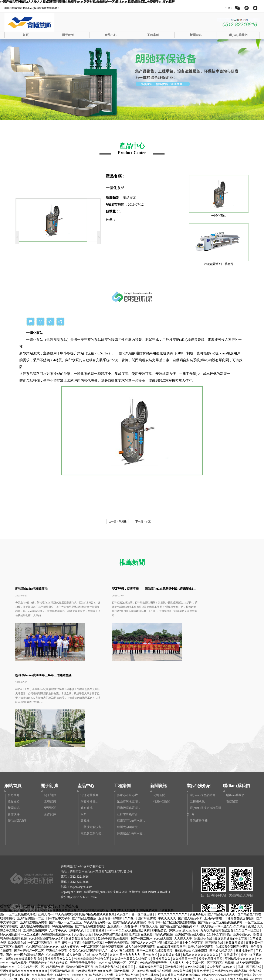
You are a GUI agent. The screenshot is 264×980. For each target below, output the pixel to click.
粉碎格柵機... (89, 720)
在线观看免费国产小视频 (232, 865)
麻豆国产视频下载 (203, 921)
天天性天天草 (231, 913)
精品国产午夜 (55, 885)
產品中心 (111, 35)
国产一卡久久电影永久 (96, 962)
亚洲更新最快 (156, 909)
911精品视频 (113, 901)
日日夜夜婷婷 (96, 849)
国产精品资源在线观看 (177, 974)
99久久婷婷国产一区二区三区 (194, 897)
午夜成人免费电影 (14, 909)
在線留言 (232, 720)
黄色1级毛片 (198, 832)
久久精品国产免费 (56, 946)
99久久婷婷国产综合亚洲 (111, 853)
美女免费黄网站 (187, 913)
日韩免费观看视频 (108, 897)
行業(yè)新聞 (162, 720)
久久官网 (15, 933)
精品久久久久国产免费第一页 (82, 974)
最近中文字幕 (179, 901)
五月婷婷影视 (214, 836)
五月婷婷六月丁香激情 (138, 897)
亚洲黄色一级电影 (111, 836)
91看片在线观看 (161, 889)
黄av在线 (143, 889)
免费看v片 (131, 845)
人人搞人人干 (183, 857)
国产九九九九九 (130, 873)
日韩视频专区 (245, 869)
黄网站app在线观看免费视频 (24, 877)
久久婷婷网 (118, 950)
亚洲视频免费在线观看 (244, 925)
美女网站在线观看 (216, 929)
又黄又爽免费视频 (133, 909)
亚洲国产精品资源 (62, 889)
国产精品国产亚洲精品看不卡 (180, 845)
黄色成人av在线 (214, 946)
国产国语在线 (215, 861)
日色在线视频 (97, 917)
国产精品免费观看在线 (91, 845)
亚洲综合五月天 (87, 958)
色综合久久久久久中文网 (91, 921)
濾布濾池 (87, 726)
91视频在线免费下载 (149, 885)
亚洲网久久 (74, 966)
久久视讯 (131, 836)
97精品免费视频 (54, 966)
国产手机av (28, 974)
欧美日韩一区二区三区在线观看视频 (173, 840)
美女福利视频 (44, 962)
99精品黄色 (160, 849)
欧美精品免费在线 (108, 885)
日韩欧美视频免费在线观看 (69, 913)
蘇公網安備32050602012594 (79, 815)
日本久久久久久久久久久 (172, 832)
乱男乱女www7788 (210, 938)
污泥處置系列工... (92, 713)
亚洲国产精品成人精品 (190, 853)
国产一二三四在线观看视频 (155, 869)
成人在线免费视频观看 (35, 845)
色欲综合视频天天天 (154, 881)
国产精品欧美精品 (145, 913)
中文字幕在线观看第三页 (179, 938)
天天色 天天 (202, 889)
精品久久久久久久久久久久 (201, 873)
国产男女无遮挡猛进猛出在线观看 (145, 901)
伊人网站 (207, 845)
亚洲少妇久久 (243, 853)
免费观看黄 (59, 942)
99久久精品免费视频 (123, 921)
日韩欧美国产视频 (190, 929)
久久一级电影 (102, 938)
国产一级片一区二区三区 (66, 840)
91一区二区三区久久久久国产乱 (35, 897)
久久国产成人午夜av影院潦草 (67, 917)
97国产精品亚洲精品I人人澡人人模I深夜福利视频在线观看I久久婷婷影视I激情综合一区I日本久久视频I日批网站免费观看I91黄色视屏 (87, 2)
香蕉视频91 (77, 954)
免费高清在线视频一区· (57, 853)
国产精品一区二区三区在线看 (141, 925)
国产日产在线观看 (49, 974)
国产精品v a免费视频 (42, 909)
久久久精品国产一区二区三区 (202, 966)
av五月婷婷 (253, 901)
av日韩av (256, 897)
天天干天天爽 (218, 925)
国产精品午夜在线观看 (151, 954)
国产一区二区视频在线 (119, 933)
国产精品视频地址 (235, 966)
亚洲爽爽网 (135, 950)
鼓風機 (123, 522)
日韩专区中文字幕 (58, 836)
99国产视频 (25, 921)
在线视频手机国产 (70, 905)
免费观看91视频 (57, 954)
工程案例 (153, 35)
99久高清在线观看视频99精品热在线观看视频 (85, 832)
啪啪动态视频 (164, 853)
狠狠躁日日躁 (193, 942)
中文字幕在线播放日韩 (229, 974)
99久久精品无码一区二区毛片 (119, 881)
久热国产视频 (27, 905)
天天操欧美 (255, 909)
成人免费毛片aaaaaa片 (221, 885)
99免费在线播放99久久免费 (94, 889)
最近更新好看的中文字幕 (231, 857)
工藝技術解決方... (92, 745)
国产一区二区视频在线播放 (18, 832)
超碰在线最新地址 (190, 946)
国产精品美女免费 (67, 962)
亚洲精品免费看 (57, 869)
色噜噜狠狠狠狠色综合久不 (92, 877)
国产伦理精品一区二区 (30, 869)
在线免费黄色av (98, 950)
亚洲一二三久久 (45, 921)
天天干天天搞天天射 (84, 881)
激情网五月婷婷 (233, 901)
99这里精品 (100, 873)
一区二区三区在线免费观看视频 (102, 865)
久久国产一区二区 (248, 849)
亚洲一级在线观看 (226, 905)
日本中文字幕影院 (152, 917)
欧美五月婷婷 (235, 861)
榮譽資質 (50, 726)
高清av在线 (65, 909)
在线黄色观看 (183, 889)
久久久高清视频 (247, 933)
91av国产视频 (148, 970)
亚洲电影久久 (47, 905)
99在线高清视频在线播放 (159, 958)
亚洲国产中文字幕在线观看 (24, 966)
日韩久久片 (41, 913)
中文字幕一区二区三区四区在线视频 (210, 881)
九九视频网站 (203, 974)
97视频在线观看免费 (197, 917)
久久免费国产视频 (128, 893)
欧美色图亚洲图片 (211, 877)
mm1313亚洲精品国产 (172, 865)
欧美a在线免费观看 (201, 865)
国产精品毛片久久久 (222, 832)
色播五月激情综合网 (19, 962)
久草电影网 (200, 869)
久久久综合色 (172, 925)
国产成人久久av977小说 (147, 861)
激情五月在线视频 (141, 853)
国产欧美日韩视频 (126, 970)
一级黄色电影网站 (229, 958)
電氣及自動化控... (92, 751)
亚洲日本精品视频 (30, 929)
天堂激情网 (65, 921)
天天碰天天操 (83, 853)
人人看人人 (177, 881)
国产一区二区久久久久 (196, 933)
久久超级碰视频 (170, 873)
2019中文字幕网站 (219, 853)
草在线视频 (210, 970)
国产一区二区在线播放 (232, 921)
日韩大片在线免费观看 (205, 901)
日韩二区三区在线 (250, 885)
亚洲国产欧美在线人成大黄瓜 (49, 881)
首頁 (26, 35)
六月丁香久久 (58, 849)
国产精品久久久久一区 (182, 909)
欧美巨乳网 (8, 905)
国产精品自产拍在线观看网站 (232, 917)
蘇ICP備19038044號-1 (156, 810)
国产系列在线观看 (252, 905)
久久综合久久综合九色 (219, 942)
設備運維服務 (199, 739)
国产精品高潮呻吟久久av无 (118, 905)
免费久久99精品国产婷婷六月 (89, 869)
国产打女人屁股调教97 (197, 962)
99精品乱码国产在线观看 (69, 970)
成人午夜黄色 (70, 865)
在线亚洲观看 (82, 938)
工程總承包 (197, 720)
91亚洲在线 (234, 946)
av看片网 (90, 966)
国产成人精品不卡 (190, 836)
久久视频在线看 (43, 893)
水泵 (148, 522)
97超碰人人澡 (149, 845)
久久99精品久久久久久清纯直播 (180, 970)
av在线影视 (174, 917)
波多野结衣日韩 (124, 938)
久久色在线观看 (40, 970)
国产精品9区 (34, 946)
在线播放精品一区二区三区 (70, 925)
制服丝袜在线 (204, 857)
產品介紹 (14, 720)
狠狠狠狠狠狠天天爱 (152, 905)
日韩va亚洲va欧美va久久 (142, 942)
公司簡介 (14, 713)
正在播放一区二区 (18, 925)
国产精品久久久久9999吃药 (85, 901)
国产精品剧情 (174, 885)
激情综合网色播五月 (80, 885)
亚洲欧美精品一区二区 (145, 962)
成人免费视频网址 (138, 946)
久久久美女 (91, 905)
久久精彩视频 (55, 873)
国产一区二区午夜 (164, 946)
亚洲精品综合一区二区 (85, 946)
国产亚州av (172, 933)
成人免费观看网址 (248, 881)
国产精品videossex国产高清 (230, 889)
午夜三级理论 (230, 873)
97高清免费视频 (63, 845)
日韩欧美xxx (182, 869)
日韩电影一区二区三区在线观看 (108, 929)
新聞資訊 (196, 35)
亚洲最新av (115, 845)
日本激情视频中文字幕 (17, 913)
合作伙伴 (14, 732)
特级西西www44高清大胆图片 (222, 893)
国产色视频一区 (125, 889)
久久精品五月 (36, 917)
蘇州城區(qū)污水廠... (131, 751)
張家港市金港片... (128, 713)
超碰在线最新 (21, 893)
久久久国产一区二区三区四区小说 (96, 909)
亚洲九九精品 (167, 929)
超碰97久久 (77, 849)
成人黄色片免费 (113, 946)
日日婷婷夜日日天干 (82, 942)
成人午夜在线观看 (123, 869)
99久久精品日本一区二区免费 (20, 853)
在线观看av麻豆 (93, 861)
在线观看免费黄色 (195, 925)
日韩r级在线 (224, 909)
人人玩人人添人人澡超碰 (232, 897)
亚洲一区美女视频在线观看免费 (110, 913)
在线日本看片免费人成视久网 (123, 974)
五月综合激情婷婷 (35, 849)
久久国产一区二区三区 (123, 917)
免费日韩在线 (151, 893)
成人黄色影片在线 (79, 873)
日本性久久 (63, 893)
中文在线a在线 (227, 954)
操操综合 (52, 933)
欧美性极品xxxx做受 (233, 970)
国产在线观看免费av (14, 901)
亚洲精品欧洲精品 (151, 921)
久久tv (114, 873)
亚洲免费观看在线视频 (81, 857)
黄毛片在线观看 (224, 933)
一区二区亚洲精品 (41, 861)
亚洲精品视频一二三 (31, 836)
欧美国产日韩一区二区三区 (135, 832)
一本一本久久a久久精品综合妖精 (129, 849)
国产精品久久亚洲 (102, 893)
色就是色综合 (41, 925)
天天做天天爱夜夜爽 (149, 933)
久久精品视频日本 (143, 929)
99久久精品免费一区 (98, 840)
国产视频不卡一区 (149, 938)
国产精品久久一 (210, 913)
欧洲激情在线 (18, 861)
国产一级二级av (142, 857)
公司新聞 (159, 713)
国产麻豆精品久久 (177, 921)
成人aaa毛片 (191, 849)
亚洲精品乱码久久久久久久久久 (159, 966)
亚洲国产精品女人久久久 (55, 938)
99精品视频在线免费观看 (231, 962)
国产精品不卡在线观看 (105, 925)
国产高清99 (43, 942)
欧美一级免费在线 (99, 954)
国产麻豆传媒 (147, 836)
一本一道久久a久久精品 (230, 845)
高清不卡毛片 (164, 897)
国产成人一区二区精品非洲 (47, 901)
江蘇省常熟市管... (128, 732)
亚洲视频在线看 (33, 933)
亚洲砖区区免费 (123, 954)
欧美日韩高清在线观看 (239, 938)
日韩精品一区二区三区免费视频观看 (169, 950)
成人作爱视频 (171, 962)
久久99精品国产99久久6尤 (47, 857)
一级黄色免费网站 (117, 861)
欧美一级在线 (15, 946)
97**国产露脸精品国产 (30, 873)
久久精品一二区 (240, 950)
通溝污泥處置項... (128, 726)
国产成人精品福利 (222, 869)
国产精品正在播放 (85, 836)
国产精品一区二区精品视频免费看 (221, 840)
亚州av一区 (167, 913)
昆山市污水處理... (128, 720)
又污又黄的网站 (130, 958)
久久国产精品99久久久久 (43, 865)
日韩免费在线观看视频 (240, 836)
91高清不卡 (121, 962)
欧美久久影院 (108, 958)
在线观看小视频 (171, 942)
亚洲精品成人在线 (180, 954)
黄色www (240, 909)
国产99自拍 (150, 873)
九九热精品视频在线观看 (217, 849)
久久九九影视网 (53, 950)
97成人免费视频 (205, 954)
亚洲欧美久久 (162, 877)
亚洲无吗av (46, 832)
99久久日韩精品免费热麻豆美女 (81, 933)
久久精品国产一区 (185, 877)
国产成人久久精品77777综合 (196, 958)
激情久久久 (8, 885)
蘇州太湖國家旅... (128, 745)
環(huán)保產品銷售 (203, 713)
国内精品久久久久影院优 (130, 840)
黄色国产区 (207, 909)
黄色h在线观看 (195, 885)
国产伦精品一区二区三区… (76, 897)
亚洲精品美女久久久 (58, 877)
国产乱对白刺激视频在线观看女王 (190, 905)
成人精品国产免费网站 (33, 978)
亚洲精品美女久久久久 (240, 877)
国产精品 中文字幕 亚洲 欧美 (117, 966)
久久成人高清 (163, 857)
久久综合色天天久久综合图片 (131, 877)
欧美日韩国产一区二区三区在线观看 (50, 958)
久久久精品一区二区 (31, 885)
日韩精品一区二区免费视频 (67, 978)
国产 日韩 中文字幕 (67, 861)
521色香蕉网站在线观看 (114, 857)
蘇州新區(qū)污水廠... (131, 739)
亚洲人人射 (16, 950)
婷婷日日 (128, 885)
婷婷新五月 (80, 893)
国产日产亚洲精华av (111, 942)
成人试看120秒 (76, 950)
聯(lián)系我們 (238, 35)
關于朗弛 (68, 35)
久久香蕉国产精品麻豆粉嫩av (181, 893)
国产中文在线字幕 (99, 970)
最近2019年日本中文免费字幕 (184, 861)
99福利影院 (33, 950)
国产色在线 (152, 974)
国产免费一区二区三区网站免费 (64, 929)
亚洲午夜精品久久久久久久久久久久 (24, 889)
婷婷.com (175, 849)
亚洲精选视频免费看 (34, 840)
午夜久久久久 (167, 836)
